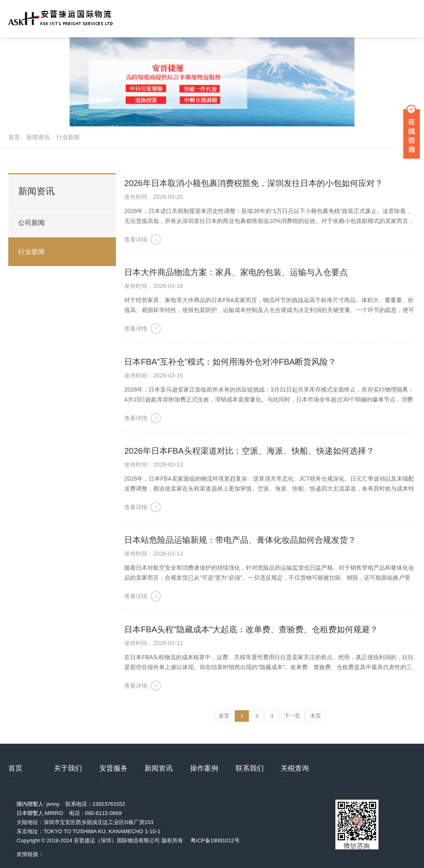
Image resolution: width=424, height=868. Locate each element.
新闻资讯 (38, 137)
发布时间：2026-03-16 (154, 376)
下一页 (292, 717)
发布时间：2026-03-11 (154, 644)
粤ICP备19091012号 (215, 840)
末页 (316, 717)
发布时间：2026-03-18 (154, 287)
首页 (14, 137)
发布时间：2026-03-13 (154, 465)
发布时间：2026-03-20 (154, 198)
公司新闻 (31, 223)
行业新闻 (68, 137)
